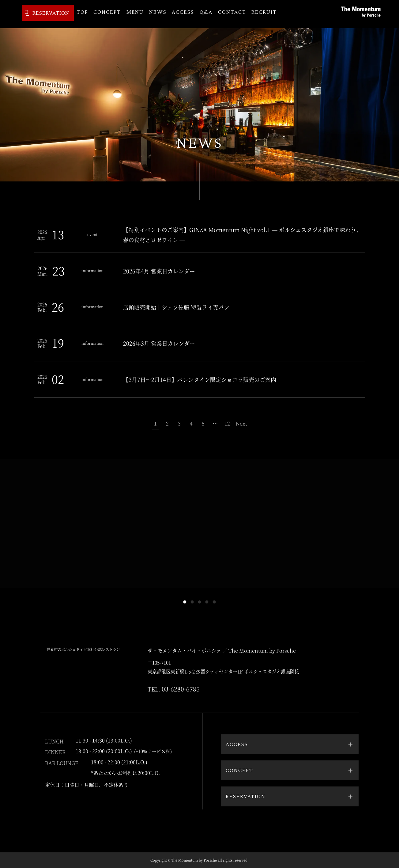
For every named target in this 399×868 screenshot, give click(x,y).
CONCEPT (107, 14)
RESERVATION (41, 14)
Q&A (206, 14)
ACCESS (183, 14)
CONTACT (232, 14)
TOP (82, 14)
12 (227, 423)
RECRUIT (264, 14)
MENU (135, 14)
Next (241, 423)
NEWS (158, 14)
